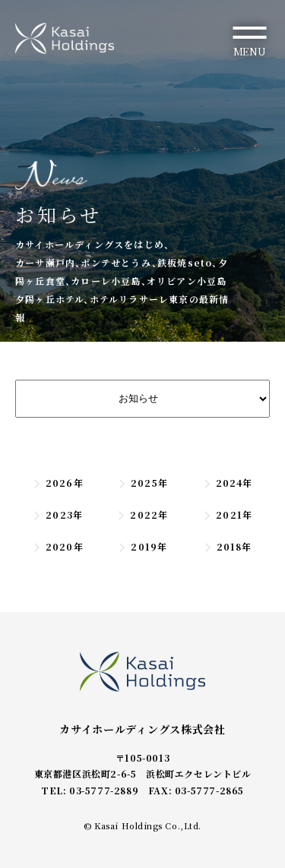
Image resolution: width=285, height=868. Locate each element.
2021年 (227, 515)
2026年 (58, 483)
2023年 (57, 515)
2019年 (142, 547)
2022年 (142, 515)
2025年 (142, 483)
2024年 (228, 483)
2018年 (228, 547)
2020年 (58, 547)
